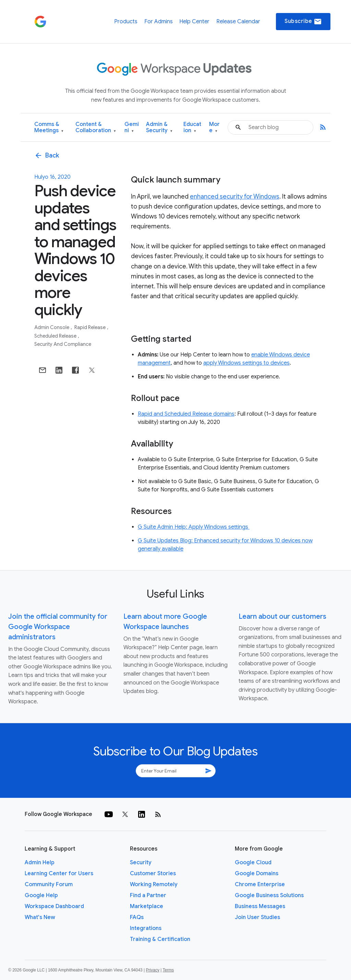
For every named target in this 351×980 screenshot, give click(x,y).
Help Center (194, 22)
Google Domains (257, 874)
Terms (168, 970)
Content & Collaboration (96, 128)
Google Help (41, 895)
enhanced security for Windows (235, 197)
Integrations (146, 928)
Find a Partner (148, 895)
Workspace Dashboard (54, 906)
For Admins (159, 22)
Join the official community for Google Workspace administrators (58, 627)
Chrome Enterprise (260, 884)
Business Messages (260, 906)
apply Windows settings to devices (246, 363)
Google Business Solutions (269, 895)
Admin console (52, 327)
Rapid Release (90, 327)
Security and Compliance (63, 344)
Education (192, 128)
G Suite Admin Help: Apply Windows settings (194, 527)
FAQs (137, 917)
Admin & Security (159, 128)
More (214, 128)
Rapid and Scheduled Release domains (186, 414)
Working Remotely (154, 884)
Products (126, 22)
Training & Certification (160, 939)
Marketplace (147, 906)
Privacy (153, 970)
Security (141, 863)
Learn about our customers (282, 617)
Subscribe (303, 22)
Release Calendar (238, 22)
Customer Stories (153, 874)
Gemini (132, 128)
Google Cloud (253, 863)
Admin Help (40, 863)
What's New (40, 917)
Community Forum (49, 884)
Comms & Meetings (49, 128)
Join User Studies (257, 917)
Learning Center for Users (59, 874)
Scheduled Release (56, 336)
